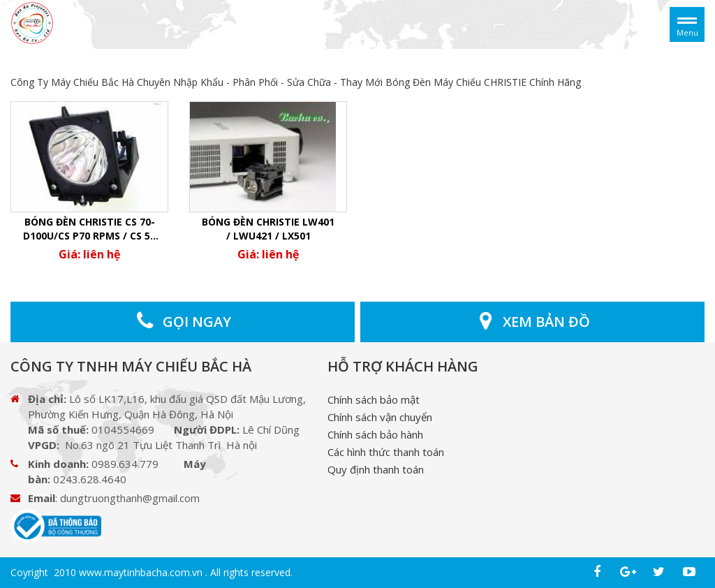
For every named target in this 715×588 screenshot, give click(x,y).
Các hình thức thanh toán (386, 452)
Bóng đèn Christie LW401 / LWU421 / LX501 (268, 229)
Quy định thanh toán (376, 469)
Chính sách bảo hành (375, 434)
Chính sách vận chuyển (380, 417)
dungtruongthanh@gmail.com (130, 498)
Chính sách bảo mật (374, 399)
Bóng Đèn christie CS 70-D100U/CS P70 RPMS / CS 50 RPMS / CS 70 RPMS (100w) (89, 229)
